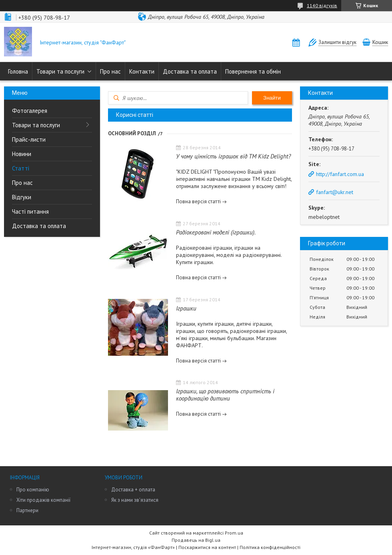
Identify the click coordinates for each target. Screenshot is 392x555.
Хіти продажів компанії (43, 500)
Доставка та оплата (190, 71)
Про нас (110, 71)
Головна (18, 71)
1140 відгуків (322, 5)
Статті (21, 168)
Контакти (142, 71)
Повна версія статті (198, 201)
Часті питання (30, 211)
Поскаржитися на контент (207, 547)
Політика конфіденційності (270, 547)
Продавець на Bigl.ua (196, 540)
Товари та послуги (60, 71)
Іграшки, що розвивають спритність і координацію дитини (225, 395)
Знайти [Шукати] (272, 98)
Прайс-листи (29, 139)
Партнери (27, 510)
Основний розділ (132, 133)
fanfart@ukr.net (335, 192)
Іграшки (186, 308)
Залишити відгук (337, 42)
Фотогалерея (30, 111)
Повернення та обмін (253, 71)
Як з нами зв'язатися (135, 500)
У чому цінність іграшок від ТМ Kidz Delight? (233, 156)
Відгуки (22, 197)
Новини (22, 154)
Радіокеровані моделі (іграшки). (216, 232)
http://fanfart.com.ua (340, 174)
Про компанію (33, 490)
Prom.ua (234, 533)
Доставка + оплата (133, 490)
